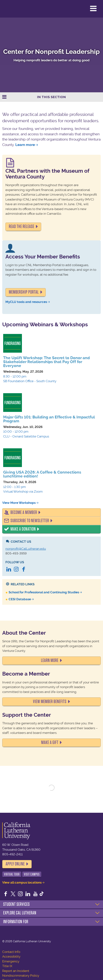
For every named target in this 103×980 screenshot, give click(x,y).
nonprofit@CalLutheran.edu (26, 549)
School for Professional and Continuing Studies (44, 592)
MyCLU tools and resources (26, 302)
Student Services (16, 904)
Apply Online (15, 864)
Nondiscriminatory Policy (21, 976)
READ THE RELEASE (22, 226)
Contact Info (11, 952)
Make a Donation (23, 529)
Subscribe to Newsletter (30, 521)
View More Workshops (19, 503)
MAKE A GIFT (50, 742)
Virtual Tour (12, 874)
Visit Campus (32, 874)
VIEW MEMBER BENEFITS (50, 702)
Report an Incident (16, 971)
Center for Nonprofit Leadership (51, 52)
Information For (16, 922)
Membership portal (24, 292)
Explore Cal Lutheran (20, 913)
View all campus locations (22, 882)
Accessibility (11, 956)
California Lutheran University (12, 9)
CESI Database (20, 599)
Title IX (7, 966)
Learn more (25, 145)
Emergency (11, 961)
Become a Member (24, 512)
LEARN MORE (50, 660)
